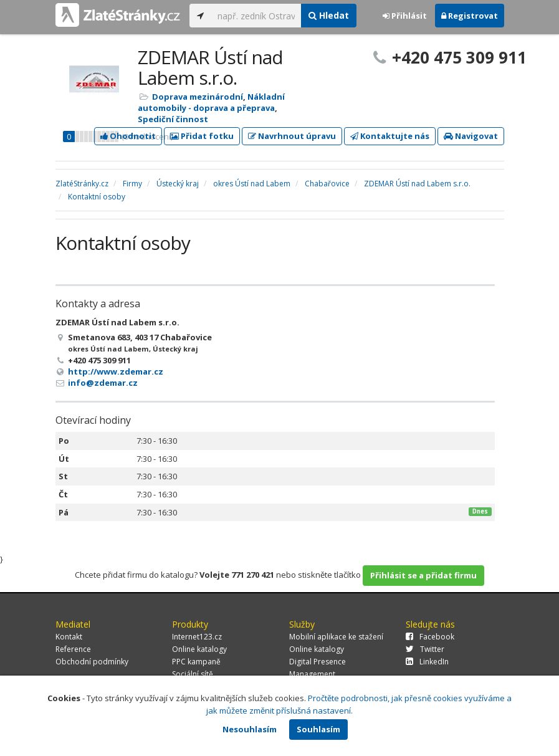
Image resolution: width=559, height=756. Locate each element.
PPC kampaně (196, 662)
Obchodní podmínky (92, 662)
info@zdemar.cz (103, 383)
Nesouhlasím (250, 729)
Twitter (425, 649)
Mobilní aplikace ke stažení (336, 637)
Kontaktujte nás (390, 136)
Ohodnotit (128, 136)
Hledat (329, 15)
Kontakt (69, 637)
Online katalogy (199, 649)
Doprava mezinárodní (198, 97)
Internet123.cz (197, 637)
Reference (73, 649)
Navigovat (471, 136)
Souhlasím (318, 729)
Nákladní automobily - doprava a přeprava (211, 102)
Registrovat (470, 16)
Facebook (430, 637)
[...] (256, 16)
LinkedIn (427, 662)
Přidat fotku (202, 136)
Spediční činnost (173, 119)
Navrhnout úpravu (292, 136)
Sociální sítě (193, 674)
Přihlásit (405, 16)
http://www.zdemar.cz (116, 371)
